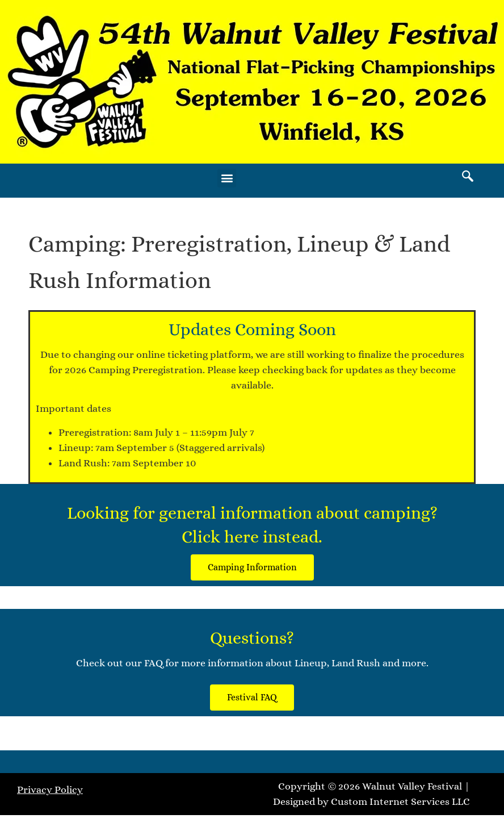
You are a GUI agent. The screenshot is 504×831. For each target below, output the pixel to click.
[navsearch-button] (468, 178)
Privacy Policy (50, 790)
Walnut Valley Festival (412, 786)
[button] (227, 178)
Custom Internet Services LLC (400, 801)
